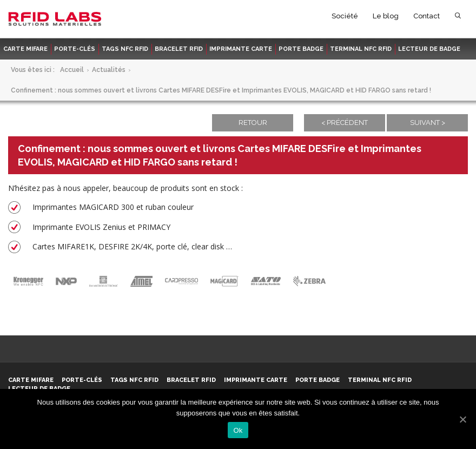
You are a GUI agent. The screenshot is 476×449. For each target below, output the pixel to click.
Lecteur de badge (429, 49)
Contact (427, 16)
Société (345, 16)
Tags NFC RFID (125, 49)
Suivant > (428, 123)
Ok (238, 430)
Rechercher (458, 18)
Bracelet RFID (179, 49)
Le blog (386, 16)
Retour (253, 123)
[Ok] (462, 419)
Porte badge (301, 49)
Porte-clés (75, 49)
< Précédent (345, 123)
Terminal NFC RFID (361, 49)
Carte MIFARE (25, 49)
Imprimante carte (241, 49)
